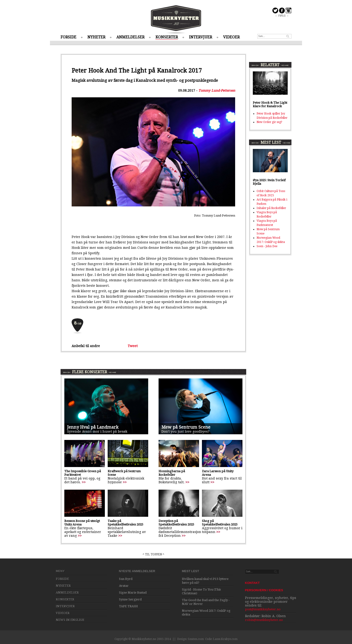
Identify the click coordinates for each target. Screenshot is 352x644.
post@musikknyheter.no (263, 609)
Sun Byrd (126, 579)
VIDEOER (231, 37)
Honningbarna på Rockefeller (172, 473)
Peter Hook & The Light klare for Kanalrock (270, 104)
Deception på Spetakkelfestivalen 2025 (176, 523)
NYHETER (96, 37)
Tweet (133, 346)
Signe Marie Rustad (133, 593)
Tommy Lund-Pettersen (217, 90)
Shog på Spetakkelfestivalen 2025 (220, 523)
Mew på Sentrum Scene (186, 427)
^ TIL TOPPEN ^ (153, 554)
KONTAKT (252, 583)
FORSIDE (68, 37)
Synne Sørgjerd (130, 599)
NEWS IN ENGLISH (70, 620)
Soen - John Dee (267, 246)
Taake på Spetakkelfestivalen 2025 (125, 523)
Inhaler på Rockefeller (271, 208)
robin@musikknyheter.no (264, 620)
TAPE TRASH (128, 606)
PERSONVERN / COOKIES (264, 590)
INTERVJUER (201, 37)
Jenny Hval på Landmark (93, 427)
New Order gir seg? (269, 122)
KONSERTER (167, 37)
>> (84, 482)
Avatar (124, 586)
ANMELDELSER (130, 37)
